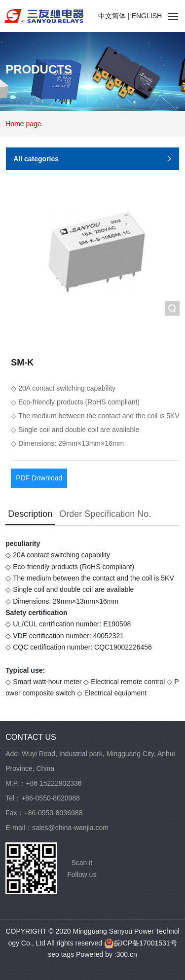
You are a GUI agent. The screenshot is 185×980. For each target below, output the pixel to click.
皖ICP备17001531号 (141, 943)
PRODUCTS (39, 69)
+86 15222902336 (54, 783)
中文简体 (112, 16)
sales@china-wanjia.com (70, 828)
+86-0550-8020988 (51, 798)
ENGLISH (147, 16)
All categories (94, 159)
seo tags (61, 954)
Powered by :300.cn (107, 954)
